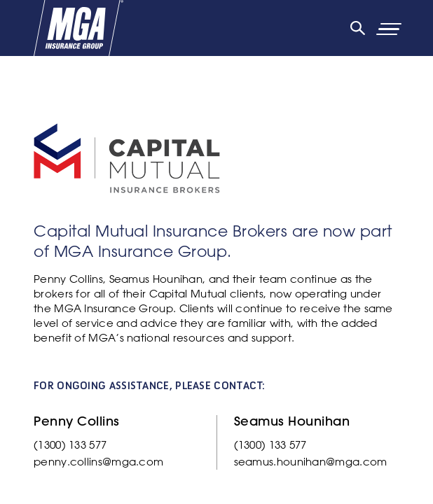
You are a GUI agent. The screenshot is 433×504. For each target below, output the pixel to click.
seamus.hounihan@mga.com (311, 462)
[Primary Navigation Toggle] (406, 28)
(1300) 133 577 (70, 445)
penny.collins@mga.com (98, 462)
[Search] (357, 28)
